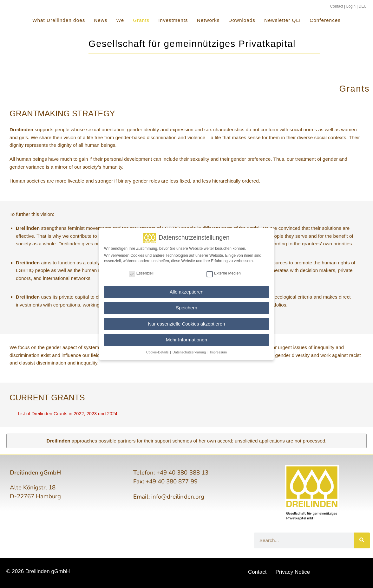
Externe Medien (224, 273)
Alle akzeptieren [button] (187, 291)
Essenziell (141, 273)
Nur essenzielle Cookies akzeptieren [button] (187, 323)
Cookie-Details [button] (158, 352)
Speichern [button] (186, 307)
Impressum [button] (218, 352)
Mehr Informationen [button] (186, 339)
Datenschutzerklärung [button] (190, 352)
